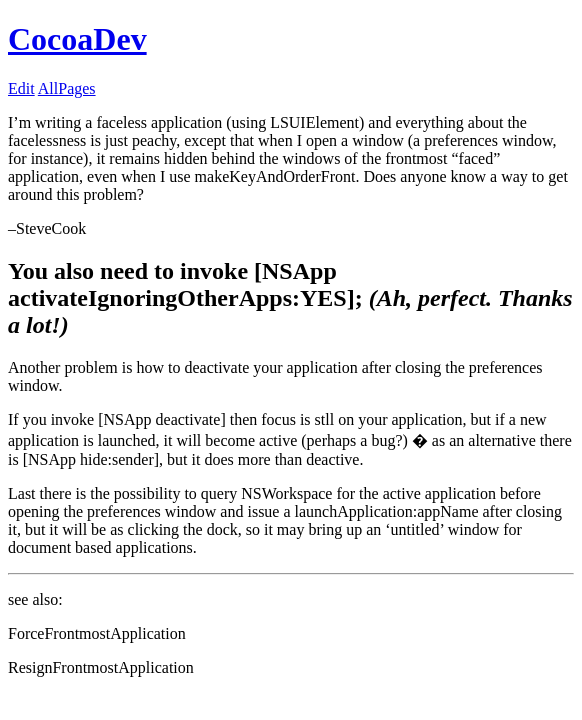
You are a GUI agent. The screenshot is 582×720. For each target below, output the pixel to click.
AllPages (67, 88)
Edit (21, 88)
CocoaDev (77, 39)
